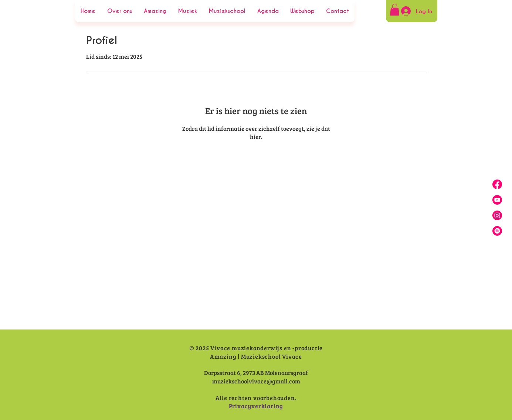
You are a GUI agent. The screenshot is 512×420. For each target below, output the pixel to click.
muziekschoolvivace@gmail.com (256, 381)
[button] (395, 10)
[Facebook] (497, 184)
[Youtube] (497, 200)
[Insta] (497, 215)
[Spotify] (497, 231)
